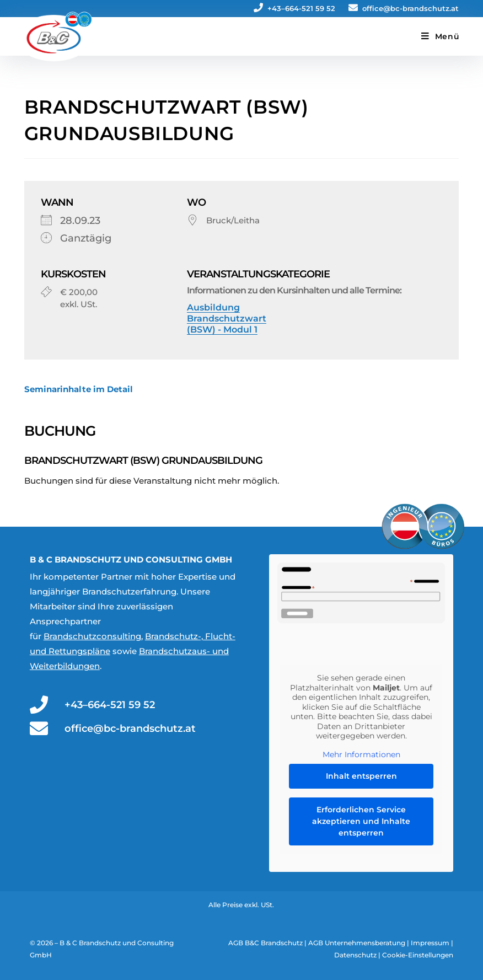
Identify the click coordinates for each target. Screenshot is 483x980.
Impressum (430, 943)
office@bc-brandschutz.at (404, 8)
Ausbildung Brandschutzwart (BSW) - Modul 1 (227, 318)
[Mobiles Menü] (440, 36)
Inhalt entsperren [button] (361, 776)
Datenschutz (355, 955)
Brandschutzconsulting (92, 636)
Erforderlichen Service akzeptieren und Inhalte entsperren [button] (361, 821)
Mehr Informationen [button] (361, 754)
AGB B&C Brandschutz (265, 943)
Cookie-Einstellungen (418, 955)
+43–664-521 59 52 (294, 8)
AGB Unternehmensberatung (357, 943)
